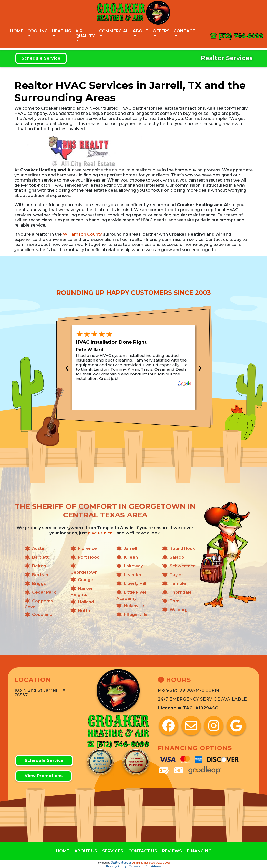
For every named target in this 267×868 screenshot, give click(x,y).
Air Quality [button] (85, 33)
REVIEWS (172, 851)
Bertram (41, 575)
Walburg (179, 610)
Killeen (131, 557)
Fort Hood (89, 557)
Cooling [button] (38, 31)
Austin (39, 549)
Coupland (42, 615)
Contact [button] (185, 31)
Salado (177, 557)
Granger (86, 580)
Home (17, 31)
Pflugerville (136, 615)
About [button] (141, 31)
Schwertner (182, 566)
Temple (178, 584)
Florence (87, 549)
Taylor (176, 575)
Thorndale (181, 592)
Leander (133, 575)
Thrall (176, 601)
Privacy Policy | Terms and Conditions (134, 866)
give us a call (101, 533)
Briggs (39, 584)
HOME (63, 851)
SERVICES (113, 851)
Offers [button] (161, 31)
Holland (86, 602)
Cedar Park (44, 592)
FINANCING (199, 851)
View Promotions (44, 776)
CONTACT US (143, 851)
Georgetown (84, 572)
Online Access (121, 863)
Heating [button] (61, 31)
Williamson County (82, 234)
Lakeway (133, 566)
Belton (39, 566)
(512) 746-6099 (241, 36)
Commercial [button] (114, 31)
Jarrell (130, 549)
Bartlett (40, 557)
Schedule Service (41, 58)
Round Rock (182, 549)
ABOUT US (86, 851)
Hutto (84, 611)
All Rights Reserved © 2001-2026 (152, 863)
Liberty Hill (135, 584)
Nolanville (134, 606)
